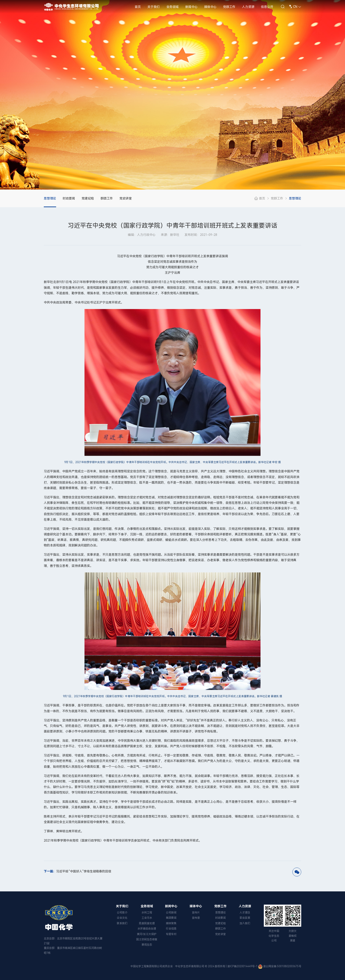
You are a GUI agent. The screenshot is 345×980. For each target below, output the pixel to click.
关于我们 (154, 9)
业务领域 (172, 9)
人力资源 (248, 9)
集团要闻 (171, 918)
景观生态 (147, 945)
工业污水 (147, 918)
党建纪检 (88, 198)
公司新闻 (171, 913)
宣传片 (196, 913)
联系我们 (122, 923)
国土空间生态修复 (147, 939)
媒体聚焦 (171, 923)
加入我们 (245, 923)
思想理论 (50, 198)
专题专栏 (171, 934)
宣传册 (196, 918)
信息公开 (267, 9)
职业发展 (245, 918)
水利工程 (147, 913)
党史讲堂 (126, 198)
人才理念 (245, 913)
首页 (138, 9)
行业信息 (171, 929)
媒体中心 (210, 9)
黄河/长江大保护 (147, 934)
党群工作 (229, 9)
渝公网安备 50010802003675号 (282, 966)
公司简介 (122, 913)
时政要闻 (69, 198)
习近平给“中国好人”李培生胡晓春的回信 (78, 871)
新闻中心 (191, 9)
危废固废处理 (147, 923)
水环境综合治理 (147, 929)
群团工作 (107, 198)
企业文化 (122, 918)
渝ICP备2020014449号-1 (242, 966)
